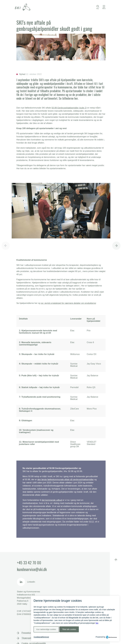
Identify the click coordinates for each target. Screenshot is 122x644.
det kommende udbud (52, 500)
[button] (116, 245)
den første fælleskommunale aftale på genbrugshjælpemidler (66, 480)
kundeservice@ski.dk (32, 569)
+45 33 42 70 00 (29, 563)
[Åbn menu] (104, 7)
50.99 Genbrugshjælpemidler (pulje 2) (69, 108)
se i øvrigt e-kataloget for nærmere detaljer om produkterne (68, 303)
